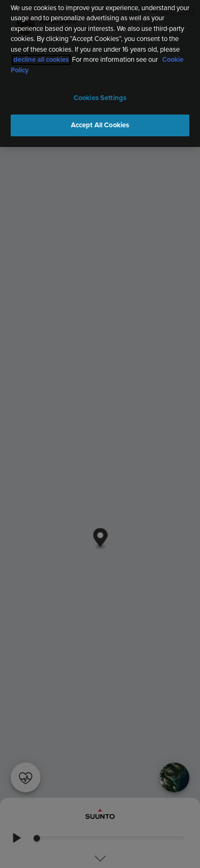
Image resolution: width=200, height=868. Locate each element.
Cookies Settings (100, 96)
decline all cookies (41, 57)
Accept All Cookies (100, 122)
